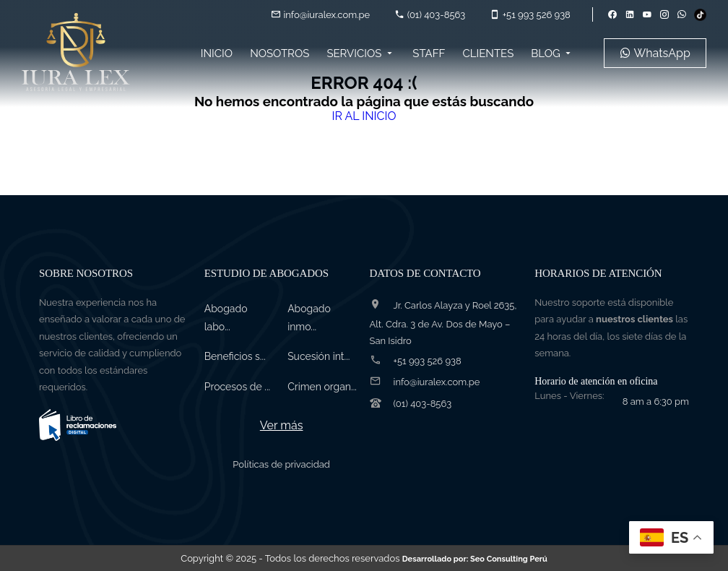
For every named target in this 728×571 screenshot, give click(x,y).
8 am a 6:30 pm (656, 402)
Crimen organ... (322, 387)
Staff (429, 53)
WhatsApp (655, 53)
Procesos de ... (237, 387)
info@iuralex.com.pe (320, 15)
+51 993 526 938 (530, 15)
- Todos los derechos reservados (403, 558)
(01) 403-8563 (430, 15)
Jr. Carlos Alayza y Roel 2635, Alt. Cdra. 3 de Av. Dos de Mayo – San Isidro (443, 323)
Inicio (217, 53)
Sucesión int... (318, 356)
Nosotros (279, 53)
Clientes (488, 53)
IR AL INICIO (364, 116)
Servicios (361, 53)
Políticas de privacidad (281, 464)
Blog (552, 53)
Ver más (282, 425)
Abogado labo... (226, 318)
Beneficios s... (235, 356)
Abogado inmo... (309, 318)
